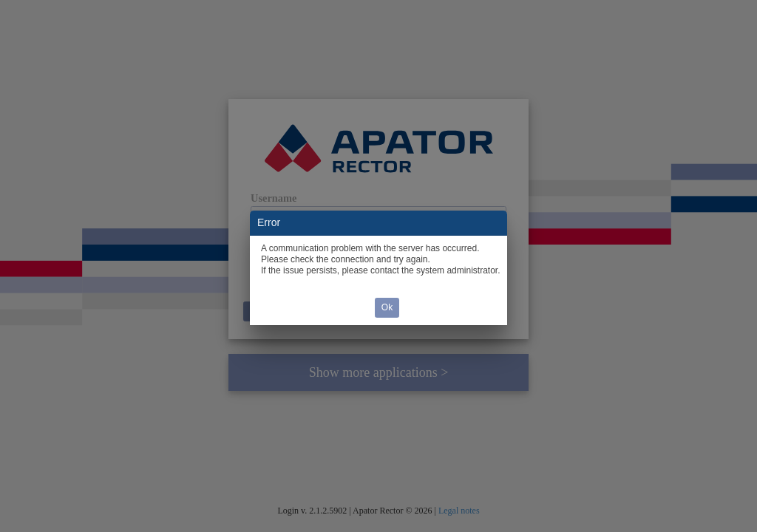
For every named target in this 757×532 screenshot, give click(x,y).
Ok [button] (387, 307)
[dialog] (378, 268)
